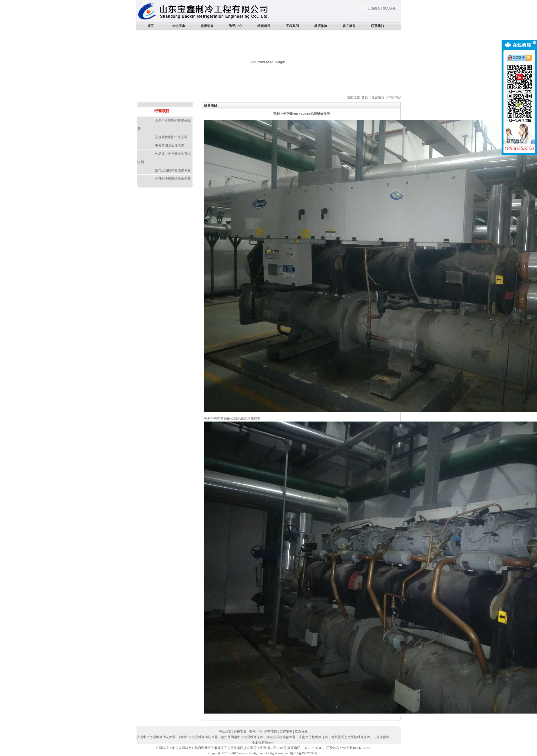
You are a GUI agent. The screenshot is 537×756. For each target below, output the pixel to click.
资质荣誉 (207, 26)
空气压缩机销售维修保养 (173, 170)
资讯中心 (236, 26)
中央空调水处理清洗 (170, 145)
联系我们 (377, 26)
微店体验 (321, 26)
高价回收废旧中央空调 (171, 137)
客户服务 (349, 26)
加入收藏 (389, 8)
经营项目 (264, 26)
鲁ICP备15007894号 (304, 753)
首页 (150, 26)
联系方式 (301, 732)
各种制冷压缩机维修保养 (173, 179)
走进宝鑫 (179, 26)
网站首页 (225, 732)
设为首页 (374, 8)
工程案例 (292, 26)
